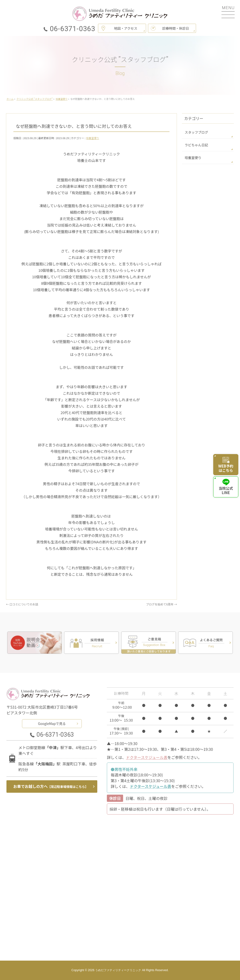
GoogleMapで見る (52, 724)
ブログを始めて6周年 (161, 604)
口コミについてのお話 (22, 604)
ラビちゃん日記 (196, 145)
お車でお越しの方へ (51, 786)
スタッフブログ (196, 132)
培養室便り (93, 138)
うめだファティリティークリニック (118, 970)
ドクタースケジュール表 (147, 757)
